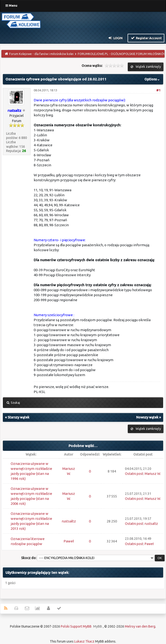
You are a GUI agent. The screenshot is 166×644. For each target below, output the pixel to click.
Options (152, 79)
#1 (158, 90)
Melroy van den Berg (140, 626)
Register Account (146, 38)
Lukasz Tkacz (84, 641)
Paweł (69, 541)
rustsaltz (69, 521)
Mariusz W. (153, 474)
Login (115, 38)
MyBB (98, 626)
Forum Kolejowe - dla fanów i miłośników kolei (41, 54)
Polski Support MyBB (76, 626)
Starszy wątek (18, 417)
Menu (11, 5)
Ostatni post (134, 474)
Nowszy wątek (147, 417)
